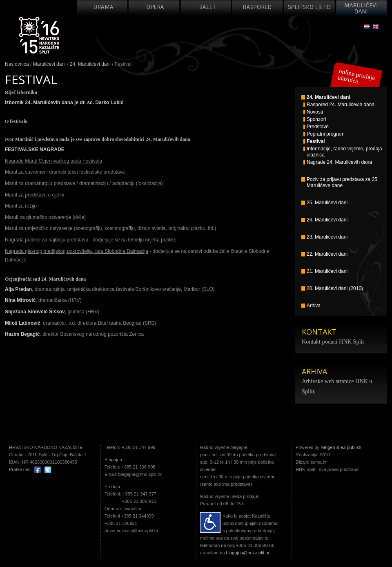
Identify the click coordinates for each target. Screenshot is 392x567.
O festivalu (16, 121)
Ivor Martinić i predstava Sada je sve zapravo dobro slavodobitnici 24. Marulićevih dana (98, 139)
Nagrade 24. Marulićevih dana (338, 162)
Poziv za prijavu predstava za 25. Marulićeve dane (340, 182)
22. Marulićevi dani (324, 254)
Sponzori (315, 119)
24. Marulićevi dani (90, 64)
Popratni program (324, 134)
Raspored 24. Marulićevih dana (339, 105)
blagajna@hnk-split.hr (248, 553)
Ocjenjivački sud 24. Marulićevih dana (45, 279)
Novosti (313, 112)
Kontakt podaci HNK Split (333, 342)
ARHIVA (314, 371)
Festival (314, 142)
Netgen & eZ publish (341, 447)
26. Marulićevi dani (324, 220)
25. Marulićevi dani (324, 203)
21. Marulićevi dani (324, 271)
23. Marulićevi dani (324, 237)
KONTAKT (319, 332)
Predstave (316, 127)
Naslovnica (17, 64)
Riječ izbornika (21, 92)
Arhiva (311, 306)
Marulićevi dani (49, 64)
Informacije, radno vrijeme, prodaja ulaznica (343, 152)
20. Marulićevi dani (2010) (332, 289)
